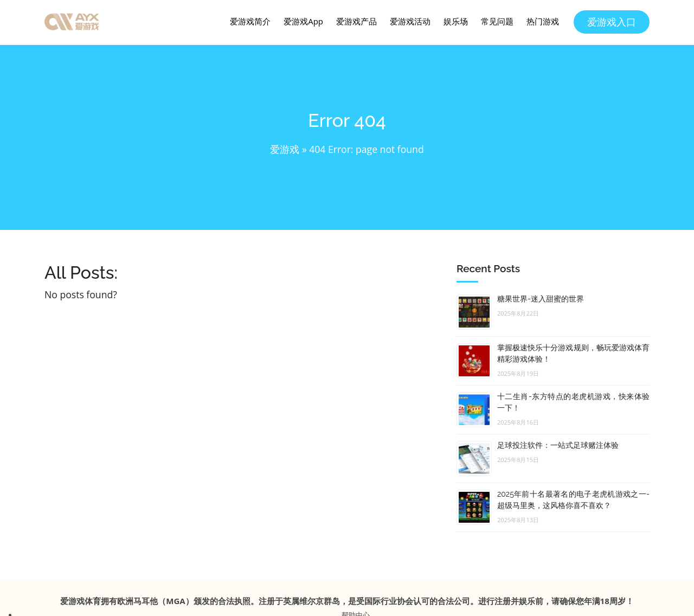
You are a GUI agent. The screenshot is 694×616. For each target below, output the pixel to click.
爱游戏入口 (612, 22)
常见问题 (497, 21)
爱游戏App (303, 21)
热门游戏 (543, 21)
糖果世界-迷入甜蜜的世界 (541, 299)
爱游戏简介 (250, 21)
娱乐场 (456, 21)
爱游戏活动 (410, 21)
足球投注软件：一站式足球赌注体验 (558, 445)
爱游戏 (285, 149)
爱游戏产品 (356, 21)
